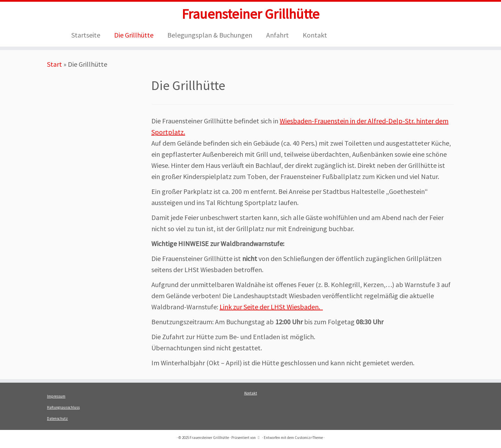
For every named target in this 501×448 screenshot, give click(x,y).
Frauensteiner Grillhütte (250, 14)
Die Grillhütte (134, 35)
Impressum (56, 396)
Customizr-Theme (309, 438)
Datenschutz (57, 418)
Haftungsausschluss (63, 407)
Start (54, 64)
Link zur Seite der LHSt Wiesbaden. (271, 307)
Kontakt (315, 35)
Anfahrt (277, 35)
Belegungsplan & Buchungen (210, 35)
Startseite (86, 35)
